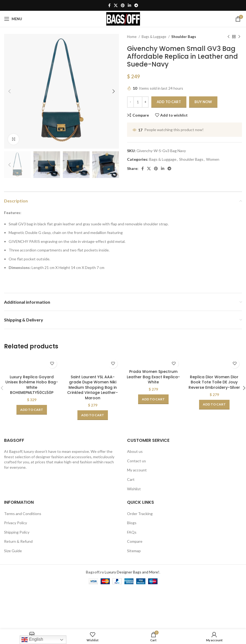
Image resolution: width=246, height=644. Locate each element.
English (32, 640)
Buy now (203, 102)
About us (135, 451)
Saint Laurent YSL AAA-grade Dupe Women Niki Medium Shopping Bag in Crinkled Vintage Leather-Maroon (93, 387)
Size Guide (13, 551)
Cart (131, 479)
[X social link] (116, 5)
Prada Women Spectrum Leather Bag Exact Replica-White (153, 377)
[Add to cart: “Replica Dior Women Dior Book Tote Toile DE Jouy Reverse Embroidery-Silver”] (214, 405)
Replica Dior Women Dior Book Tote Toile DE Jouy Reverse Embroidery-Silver (214, 382)
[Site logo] (123, 18)
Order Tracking (140, 514)
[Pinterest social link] (123, 5)
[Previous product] (228, 37)
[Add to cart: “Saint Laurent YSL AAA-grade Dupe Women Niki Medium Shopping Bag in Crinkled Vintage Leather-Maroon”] (93, 415)
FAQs (132, 532)
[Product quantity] (138, 102)
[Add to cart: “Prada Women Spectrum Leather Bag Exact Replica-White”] (153, 399)
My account (137, 470)
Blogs (132, 523)
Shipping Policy (17, 532)
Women (213, 159)
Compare (135, 541)
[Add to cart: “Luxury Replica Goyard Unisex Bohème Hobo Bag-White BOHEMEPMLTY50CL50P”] (32, 410)
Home (132, 37)
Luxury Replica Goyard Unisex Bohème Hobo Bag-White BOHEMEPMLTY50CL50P (32, 385)
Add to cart (169, 102)
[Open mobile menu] (13, 19)
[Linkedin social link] (129, 5)
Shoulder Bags (184, 37)
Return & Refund (18, 541)
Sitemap (134, 551)
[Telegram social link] (136, 5)
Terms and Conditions (23, 514)
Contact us (136, 461)
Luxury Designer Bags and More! (132, 572)
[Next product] (239, 37)
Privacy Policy (16, 523)
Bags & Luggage (154, 37)
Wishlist (134, 489)
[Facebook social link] (109, 5)
